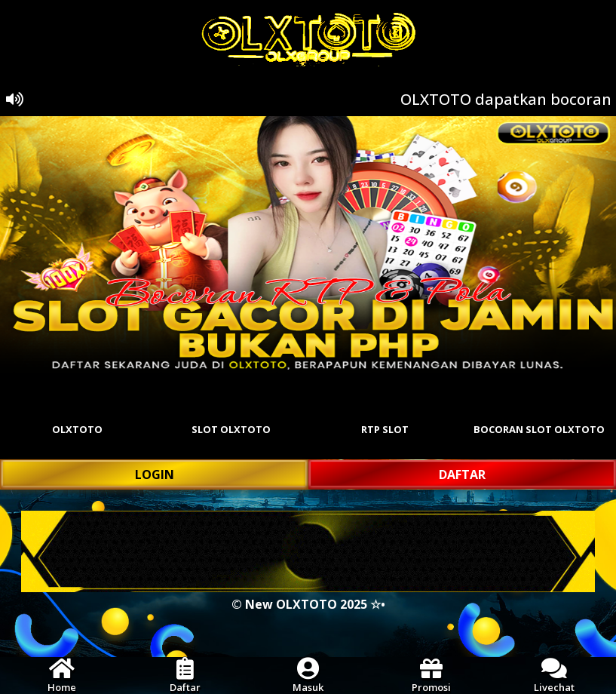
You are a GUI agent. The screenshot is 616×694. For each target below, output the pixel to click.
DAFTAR (462, 474)
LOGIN (155, 474)
